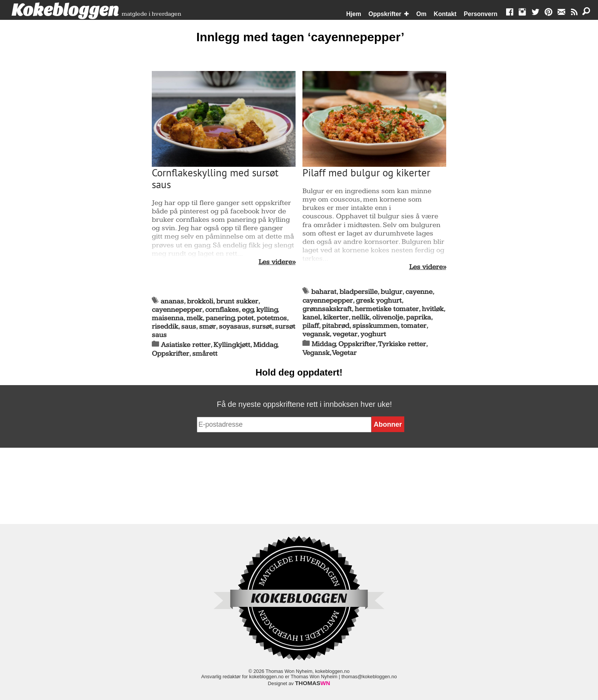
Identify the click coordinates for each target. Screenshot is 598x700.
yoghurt (373, 334)
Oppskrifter (385, 14)
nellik (360, 317)
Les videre (275, 262)
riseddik (165, 327)
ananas (172, 301)
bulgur (391, 292)
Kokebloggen (65, 10)
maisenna (168, 318)
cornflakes (222, 310)
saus (189, 327)
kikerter (336, 317)
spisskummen (375, 326)
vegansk (316, 334)
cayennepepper (177, 310)
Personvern (481, 14)
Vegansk (316, 353)
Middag (265, 345)
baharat (324, 292)
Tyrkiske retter (402, 344)
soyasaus (234, 327)
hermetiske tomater (387, 309)
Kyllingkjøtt (232, 345)
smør (207, 327)
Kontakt (445, 14)
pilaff (311, 326)
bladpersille (358, 292)
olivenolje (388, 317)
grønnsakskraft (327, 309)
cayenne (419, 292)
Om (422, 14)
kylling (267, 310)
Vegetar (344, 353)
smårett (205, 354)
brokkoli (200, 301)
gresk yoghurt (379, 301)
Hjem (354, 14)
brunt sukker (237, 301)
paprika (419, 317)
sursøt (262, 327)
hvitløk (433, 309)
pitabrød (336, 326)
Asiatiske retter (186, 345)
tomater (414, 326)
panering (220, 318)
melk (195, 318)
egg (248, 310)
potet (245, 318)
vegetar (345, 334)
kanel (311, 317)
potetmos (272, 318)
